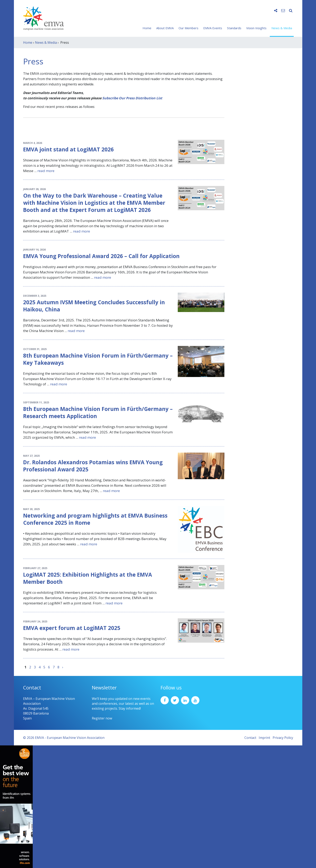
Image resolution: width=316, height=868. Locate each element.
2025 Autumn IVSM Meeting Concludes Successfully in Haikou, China (94, 306)
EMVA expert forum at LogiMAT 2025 (72, 628)
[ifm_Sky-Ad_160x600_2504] (16, 806)
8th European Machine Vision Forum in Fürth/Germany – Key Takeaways (98, 359)
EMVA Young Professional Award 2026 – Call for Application (101, 256)
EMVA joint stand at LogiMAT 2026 (68, 149)
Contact (250, 738)
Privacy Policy (283, 738)
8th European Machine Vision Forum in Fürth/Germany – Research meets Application (98, 412)
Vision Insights (256, 28)
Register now (102, 718)
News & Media (282, 28)
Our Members (188, 28)
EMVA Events (213, 28)
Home (147, 28)
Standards (234, 28)
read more (46, 171)
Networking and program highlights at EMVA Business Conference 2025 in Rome (95, 519)
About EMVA (165, 28)
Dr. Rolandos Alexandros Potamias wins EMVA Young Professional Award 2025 (93, 466)
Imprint (264, 738)
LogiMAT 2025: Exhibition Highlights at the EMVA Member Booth (88, 578)
